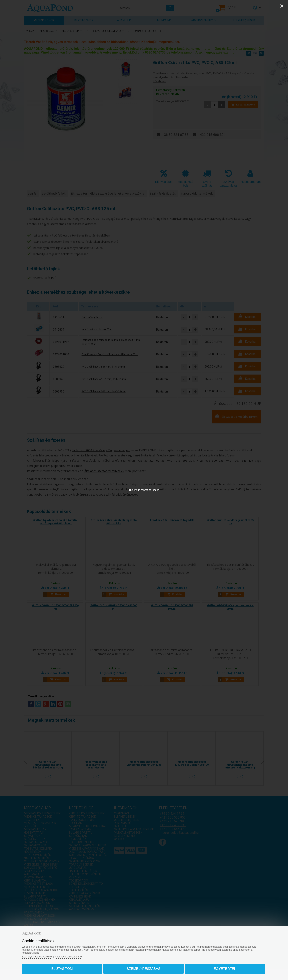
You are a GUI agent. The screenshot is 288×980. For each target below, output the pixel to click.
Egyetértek (220, 967)
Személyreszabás (143, 967)
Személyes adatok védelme (45, 955)
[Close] (282, 6)
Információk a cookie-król (78, 955)
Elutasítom (67, 967)
